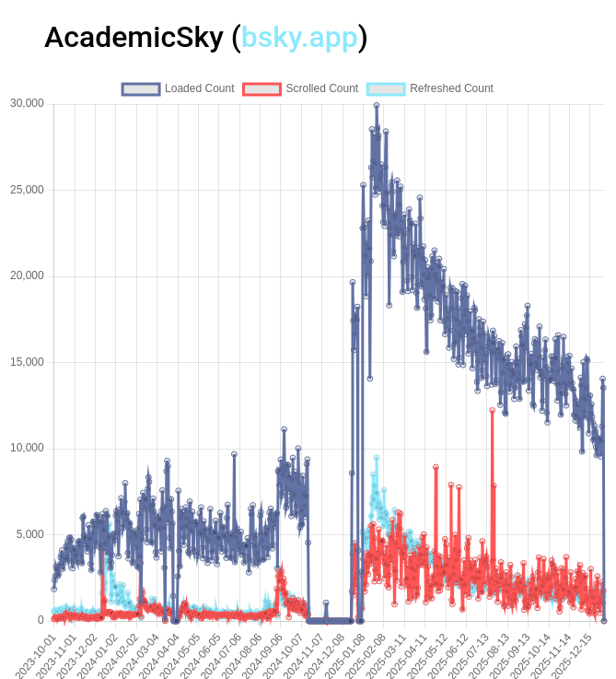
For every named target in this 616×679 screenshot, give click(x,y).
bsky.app (300, 37)
